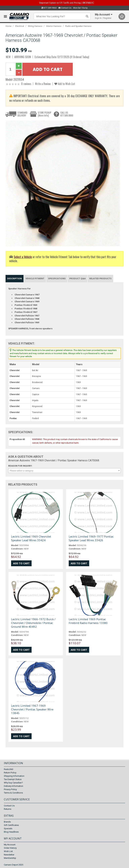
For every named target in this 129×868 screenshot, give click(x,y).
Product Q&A (78, 278)
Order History (10, 848)
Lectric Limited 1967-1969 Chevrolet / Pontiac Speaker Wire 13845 (32, 709)
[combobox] (64, 471)
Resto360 (8, 769)
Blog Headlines (11, 832)
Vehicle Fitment (35, 278)
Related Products (100, 278)
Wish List (8, 851)
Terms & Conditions (13, 793)
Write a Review (43, 84)
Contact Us (65, 8)
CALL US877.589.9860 (67, 114)
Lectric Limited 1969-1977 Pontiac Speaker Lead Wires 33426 (91, 538)
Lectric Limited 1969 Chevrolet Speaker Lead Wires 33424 (31, 538)
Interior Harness (54, 26)
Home (8, 26)
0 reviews (26, 84)
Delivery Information (14, 786)
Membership (10, 858)
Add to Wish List (65, 84)
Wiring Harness (35, 26)
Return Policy (10, 773)
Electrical (20, 26)
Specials (8, 828)
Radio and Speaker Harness (78, 26)
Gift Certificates (11, 825)
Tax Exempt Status (13, 779)
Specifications (57, 278)
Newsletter (9, 855)
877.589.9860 (49, 8)
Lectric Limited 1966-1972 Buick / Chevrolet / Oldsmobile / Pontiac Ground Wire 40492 (33, 623)
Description (15, 278)
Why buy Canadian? (13, 783)
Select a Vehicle (23, 257)
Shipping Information (14, 776)
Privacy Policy (10, 790)
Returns (8, 809)
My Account (10, 845)
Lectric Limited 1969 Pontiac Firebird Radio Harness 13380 (88, 621)
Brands (7, 822)
